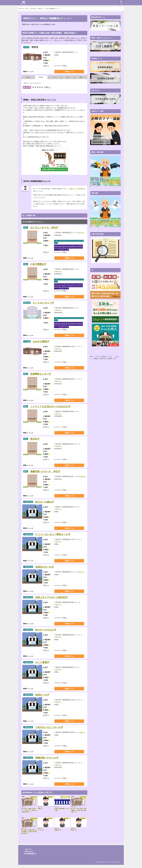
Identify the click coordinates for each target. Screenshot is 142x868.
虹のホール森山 (43, 502)
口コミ (41, 77)
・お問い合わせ (28, 852)
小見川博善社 (37, 264)
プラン (54, 77)
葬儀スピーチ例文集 (76, 189)
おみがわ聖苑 (40, 341)
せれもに (107, 862)
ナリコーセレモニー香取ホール (52, 534)
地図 (81, 77)
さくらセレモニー (42, 303)
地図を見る (82, 233)
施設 (28, 77)
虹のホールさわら (45, 630)
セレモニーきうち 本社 (43, 228)
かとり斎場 (41, 662)
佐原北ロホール (43, 567)
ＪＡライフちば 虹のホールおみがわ (49, 406)
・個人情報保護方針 (30, 854)
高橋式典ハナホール (46, 758)
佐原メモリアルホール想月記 (50, 597)
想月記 (34, 439)
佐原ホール (41, 695)
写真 (68, 77)
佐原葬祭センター (39, 374)
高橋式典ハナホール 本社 (44, 471)
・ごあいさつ (27, 849)
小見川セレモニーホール (48, 727)
